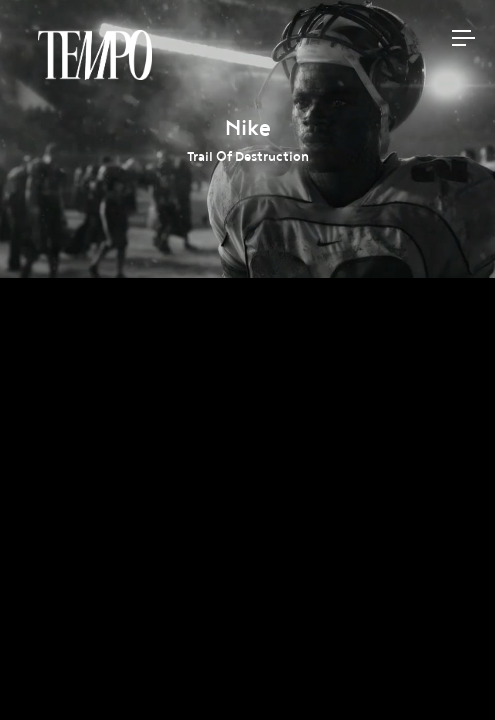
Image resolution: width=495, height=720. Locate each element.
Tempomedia (95, 55)
